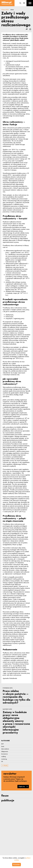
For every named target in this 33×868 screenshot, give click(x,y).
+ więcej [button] (5, 765)
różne (12, 10)
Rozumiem (16, 865)
